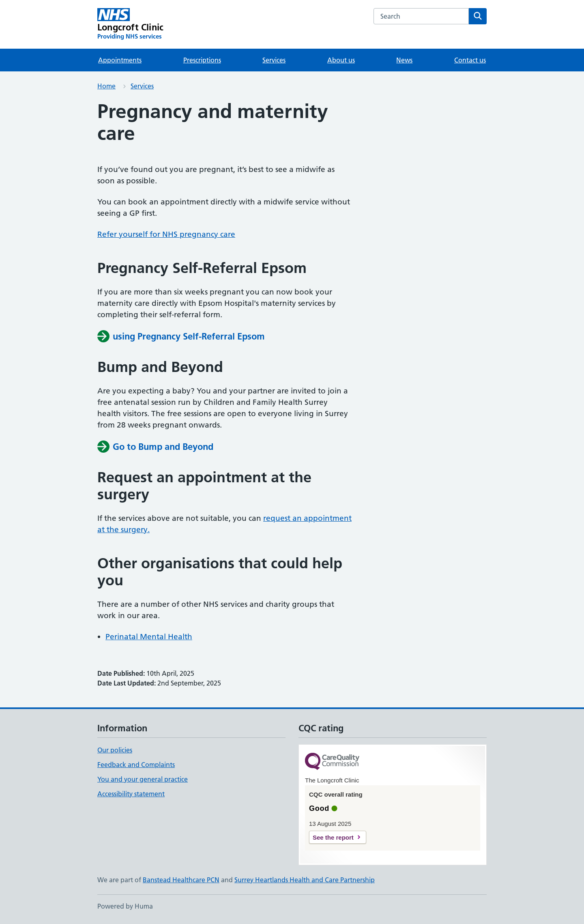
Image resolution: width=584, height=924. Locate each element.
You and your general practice (143, 779)
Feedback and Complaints (136, 765)
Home (106, 86)
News (404, 60)
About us (341, 60)
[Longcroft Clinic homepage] (130, 24)
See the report (333, 837)
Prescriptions (202, 60)
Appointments (120, 60)
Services (274, 60)
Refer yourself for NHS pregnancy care (166, 234)
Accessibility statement (131, 794)
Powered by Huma (125, 906)
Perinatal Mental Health (149, 637)
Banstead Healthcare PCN (181, 880)
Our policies (115, 750)
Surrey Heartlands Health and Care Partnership (305, 880)
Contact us (470, 60)
